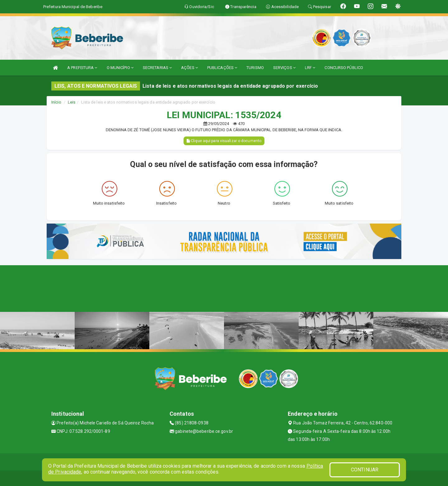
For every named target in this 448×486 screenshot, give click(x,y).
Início (56, 102)
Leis (72, 102)
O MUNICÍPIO (120, 68)
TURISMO (255, 68)
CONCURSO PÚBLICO (344, 68)
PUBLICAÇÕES (222, 68)
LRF (310, 68)
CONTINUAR (365, 470)
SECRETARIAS (157, 68)
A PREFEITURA (82, 68)
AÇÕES (189, 68)
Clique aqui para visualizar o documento (224, 141)
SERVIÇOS (284, 68)
